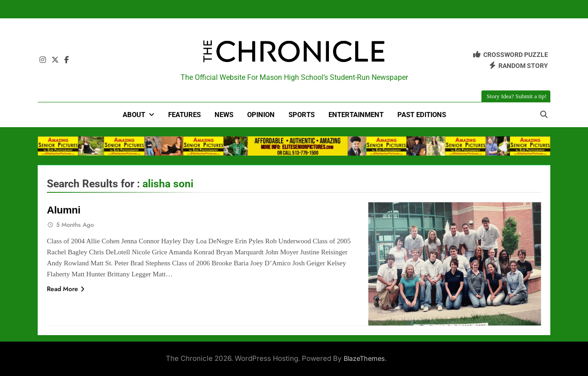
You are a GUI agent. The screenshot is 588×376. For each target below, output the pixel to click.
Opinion (261, 115)
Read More (66, 289)
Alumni (64, 210)
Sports (302, 115)
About (134, 115)
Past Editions (422, 115)
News (224, 115)
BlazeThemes (364, 358)
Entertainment (356, 115)
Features (184, 115)
